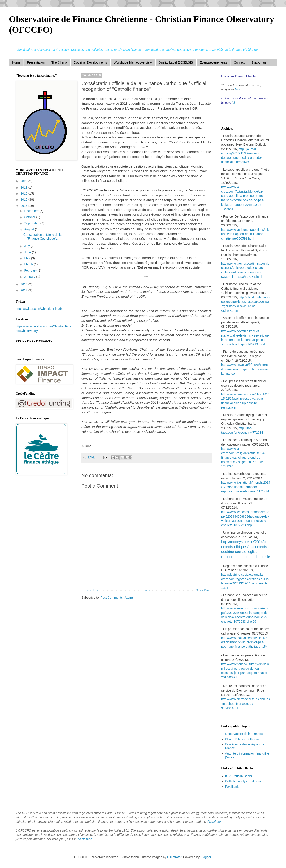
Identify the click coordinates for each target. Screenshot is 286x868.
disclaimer (214, 822)
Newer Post (90, 590)
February (31, 270)
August (29, 229)
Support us (259, 62)
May (27, 258)
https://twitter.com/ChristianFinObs (39, 309)
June (28, 252)
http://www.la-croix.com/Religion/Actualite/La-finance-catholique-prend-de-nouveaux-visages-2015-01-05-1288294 (243, 457)
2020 (24, 181)
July (27, 246)
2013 (24, 284)
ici (233, 103)
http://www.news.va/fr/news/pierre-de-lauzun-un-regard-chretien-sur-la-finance (245, 369)
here (238, 89)
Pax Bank (232, 787)
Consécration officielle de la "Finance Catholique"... (43, 237)
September (32, 223)
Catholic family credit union (244, 781)
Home (16, 62)
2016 (24, 193)
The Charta (59, 62)
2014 (24, 206)
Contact (239, 62)
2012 (24, 290)
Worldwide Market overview (133, 62)
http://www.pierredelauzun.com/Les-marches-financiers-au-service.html (246, 704)
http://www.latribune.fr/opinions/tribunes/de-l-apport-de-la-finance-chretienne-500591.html (245, 234)
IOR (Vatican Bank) (239, 776)
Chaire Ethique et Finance (243, 739)
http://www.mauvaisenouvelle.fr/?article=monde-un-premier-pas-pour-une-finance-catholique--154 (244, 642)
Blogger (206, 857)
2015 (24, 199)
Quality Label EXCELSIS (176, 62)
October (30, 217)
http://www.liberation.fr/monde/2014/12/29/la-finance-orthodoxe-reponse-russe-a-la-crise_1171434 (246, 487)
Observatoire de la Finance (244, 734)
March (29, 264)
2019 (24, 187)
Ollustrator (174, 857)
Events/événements (213, 62)
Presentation (36, 62)
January (30, 277)
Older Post (203, 590)
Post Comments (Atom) (117, 598)
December (32, 211)
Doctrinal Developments (90, 62)
